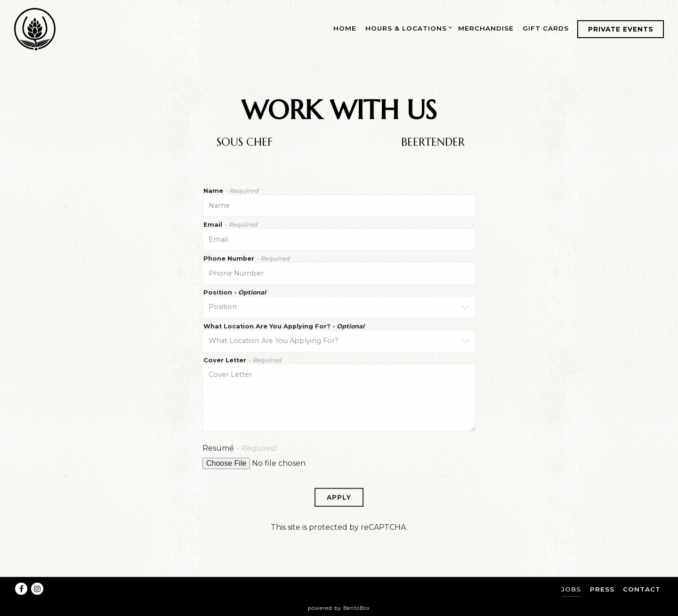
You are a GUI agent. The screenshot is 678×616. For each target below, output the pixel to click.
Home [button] (345, 28)
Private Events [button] (621, 29)
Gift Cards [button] (546, 28)
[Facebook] (21, 589)
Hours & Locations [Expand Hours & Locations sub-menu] (408, 27)
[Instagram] (37, 589)
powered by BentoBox (339, 608)
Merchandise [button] (486, 28)
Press (602, 589)
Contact (642, 589)
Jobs (571, 589)
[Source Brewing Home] (35, 29)
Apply (339, 501)
